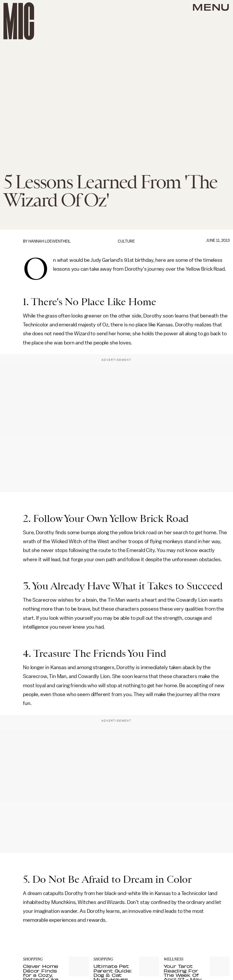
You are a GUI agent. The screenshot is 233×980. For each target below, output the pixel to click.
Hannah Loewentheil (50, 241)
